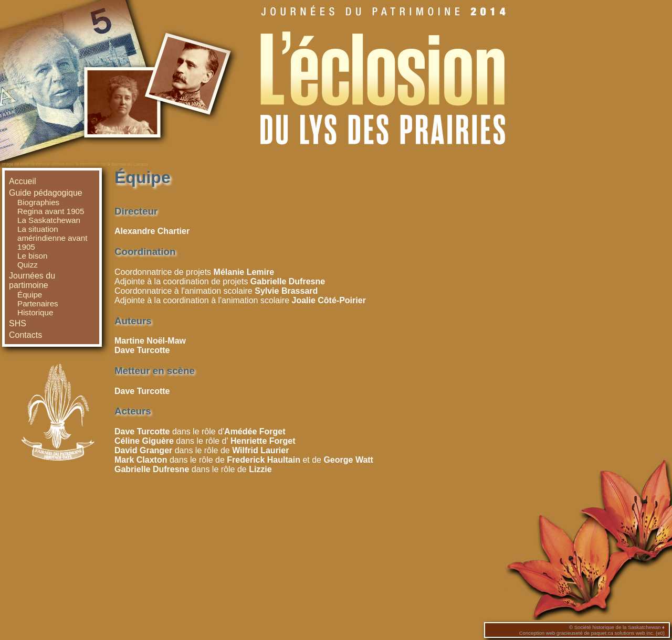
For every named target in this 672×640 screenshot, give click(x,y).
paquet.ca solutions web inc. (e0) (628, 633)
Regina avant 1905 (51, 211)
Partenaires (38, 303)
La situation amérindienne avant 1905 (52, 238)
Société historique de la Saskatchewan (618, 627)
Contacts (25, 335)
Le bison (32, 256)
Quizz (28, 265)
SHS (18, 323)
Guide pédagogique (46, 193)
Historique (35, 312)
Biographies (38, 202)
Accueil (23, 181)
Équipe (30, 295)
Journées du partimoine (32, 280)
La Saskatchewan (49, 220)
